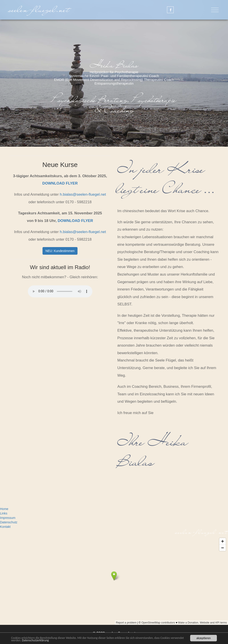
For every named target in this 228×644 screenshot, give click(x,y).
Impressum (8, 518)
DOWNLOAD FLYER (60, 183)
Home (4, 509)
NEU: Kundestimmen (60, 251)
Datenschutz (9, 522)
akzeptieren (204, 638)
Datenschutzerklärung (35, 640)
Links (4, 513)
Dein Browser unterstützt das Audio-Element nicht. (60, 291)
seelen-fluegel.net (40, 10)
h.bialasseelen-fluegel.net (83, 194)
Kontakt (5, 527)
